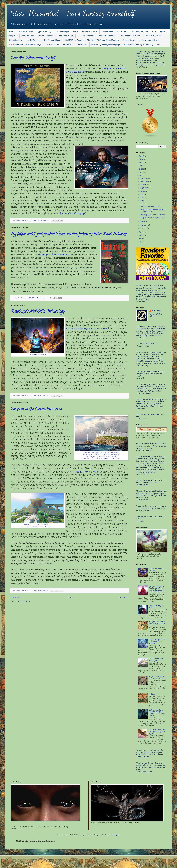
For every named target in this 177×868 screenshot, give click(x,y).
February (144, 225)
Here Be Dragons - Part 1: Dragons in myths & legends (157, 732)
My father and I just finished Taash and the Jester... (153, 211)
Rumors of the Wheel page (72, 213)
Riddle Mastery (28, 36)
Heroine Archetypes (46, 36)
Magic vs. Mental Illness (149, 40)
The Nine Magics (62, 31)
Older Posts (124, 598)
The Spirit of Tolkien (25, 31)
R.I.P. (154, 31)
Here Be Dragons (33, 40)
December (145, 178)
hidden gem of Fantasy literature (55, 254)
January (144, 228)
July (142, 194)
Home (11, 31)
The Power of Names (53, 40)
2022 (141, 169)
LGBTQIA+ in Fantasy (74, 40)
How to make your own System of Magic (25, 44)
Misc (159, 44)
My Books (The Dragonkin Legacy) (106, 44)
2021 (141, 172)
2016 (141, 242)
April (143, 204)
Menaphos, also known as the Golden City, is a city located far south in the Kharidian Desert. (38, 526)
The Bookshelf (107, 31)
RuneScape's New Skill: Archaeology (38, 312)
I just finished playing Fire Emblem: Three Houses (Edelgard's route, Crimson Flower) (157, 589)
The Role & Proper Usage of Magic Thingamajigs (97, 36)
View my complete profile (155, 315)
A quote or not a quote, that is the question (157, 678)
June (143, 198)
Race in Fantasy (15, 40)
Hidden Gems (123, 31)
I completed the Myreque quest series (87, 329)
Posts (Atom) (25, 602)
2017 (141, 239)
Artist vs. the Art (129, 40)
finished (86, 472)
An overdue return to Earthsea (157, 570)
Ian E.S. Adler (156, 311)
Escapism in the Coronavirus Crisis (36, 410)
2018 (141, 236)
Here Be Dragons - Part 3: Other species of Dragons (157, 641)
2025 (141, 160)
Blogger (117, 835)
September (145, 188)
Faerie (76, 31)
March (143, 222)
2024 (141, 163)
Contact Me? (82, 44)
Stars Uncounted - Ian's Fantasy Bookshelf (73, 13)
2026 (141, 156)
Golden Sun (68, 44)
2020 (141, 176)
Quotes (163, 31)
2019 (141, 232)
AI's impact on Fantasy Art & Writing (138, 44)
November (145, 182)
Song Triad (13, 36)
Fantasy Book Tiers (140, 31)
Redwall (152, 694)
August (143, 191)
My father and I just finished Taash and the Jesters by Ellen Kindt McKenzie (69, 234)
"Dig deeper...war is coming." (38, 355)
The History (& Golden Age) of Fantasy (103, 40)
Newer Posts (16, 598)
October (144, 185)
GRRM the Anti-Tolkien (131, 36)
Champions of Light (66, 36)
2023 (141, 166)
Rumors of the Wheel (153, 36)
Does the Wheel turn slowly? (33, 58)
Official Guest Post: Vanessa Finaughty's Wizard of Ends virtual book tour (157, 713)
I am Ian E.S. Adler (90, 31)
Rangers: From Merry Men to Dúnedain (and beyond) (157, 624)
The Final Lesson (52, 44)
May (142, 201)
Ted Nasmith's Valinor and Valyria (157, 660)
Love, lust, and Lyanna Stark (157, 607)
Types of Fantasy (44, 31)
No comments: (43, 221)
